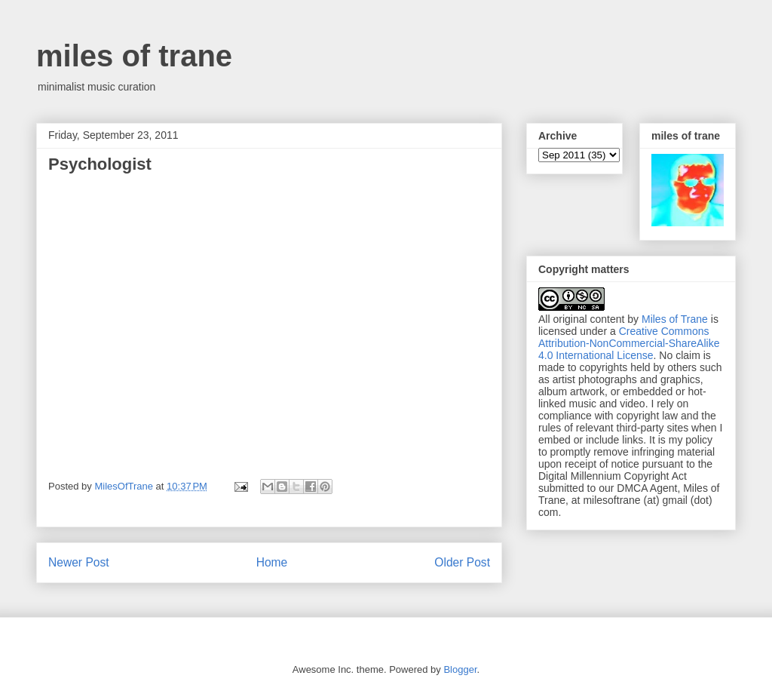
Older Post (462, 562)
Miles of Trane (675, 319)
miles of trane (134, 56)
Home (272, 562)
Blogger (460, 669)
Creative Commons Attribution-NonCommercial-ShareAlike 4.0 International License (629, 343)
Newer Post (79, 562)
